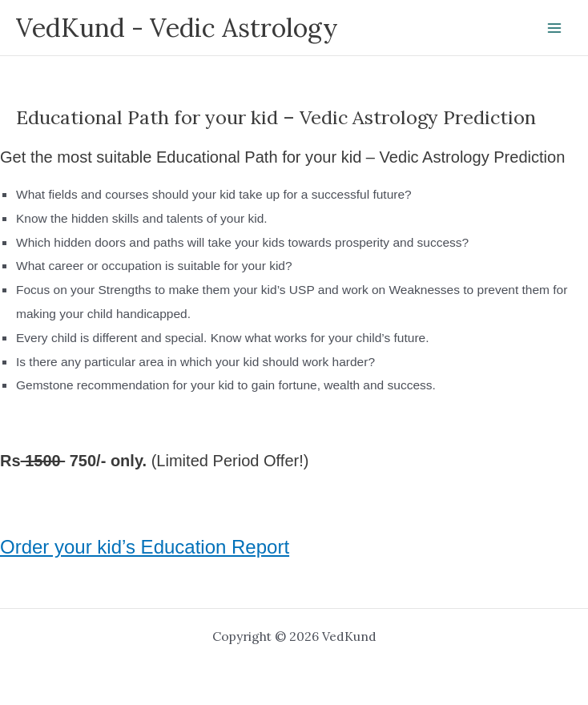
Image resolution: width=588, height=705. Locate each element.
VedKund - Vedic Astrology (177, 28)
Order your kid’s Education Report (145, 547)
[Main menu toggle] (555, 28)
